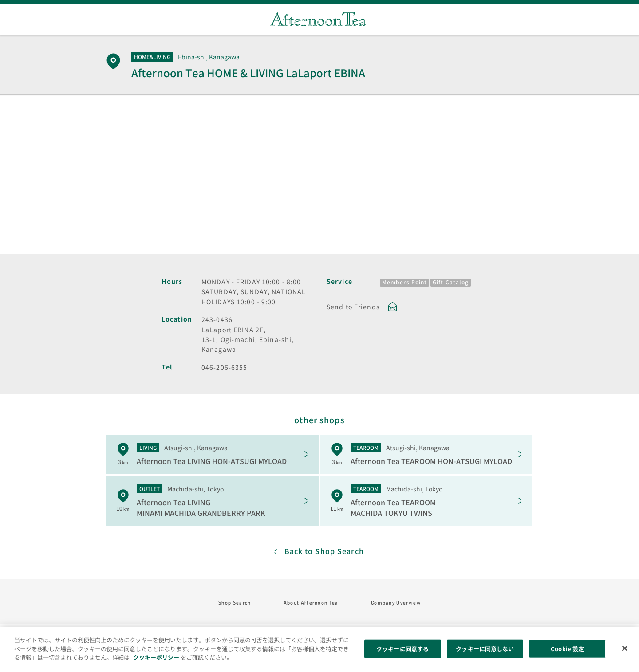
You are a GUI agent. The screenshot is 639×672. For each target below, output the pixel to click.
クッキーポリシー (156, 657)
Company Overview (396, 603)
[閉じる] (625, 648)
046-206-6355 (224, 367)
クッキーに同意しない (485, 649)
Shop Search (235, 603)
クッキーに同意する (402, 649)
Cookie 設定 (567, 649)
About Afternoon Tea (311, 603)
